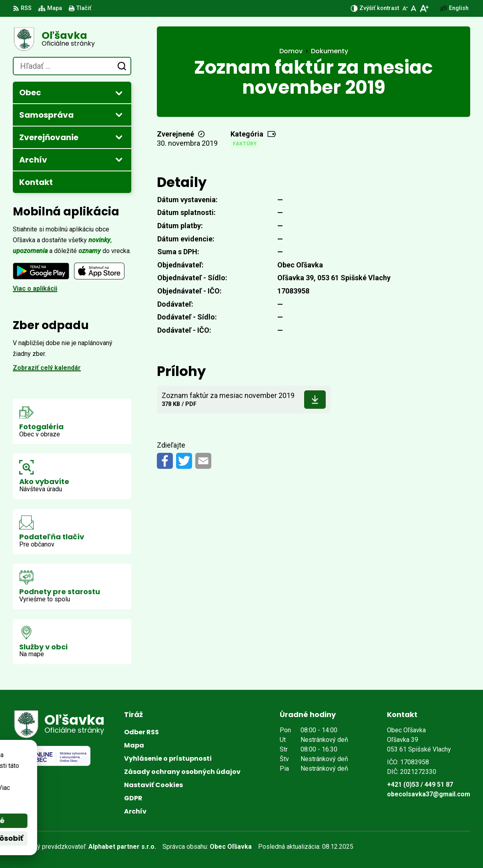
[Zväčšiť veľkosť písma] (424, 8)
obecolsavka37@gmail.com (429, 794)
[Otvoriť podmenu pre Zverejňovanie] (119, 137)
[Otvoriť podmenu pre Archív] (119, 159)
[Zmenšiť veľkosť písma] (405, 8)
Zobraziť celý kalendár (47, 368)
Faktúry (245, 144)
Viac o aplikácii (35, 288)
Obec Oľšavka (231, 847)
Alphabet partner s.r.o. (122, 847)
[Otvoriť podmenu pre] (119, 93)
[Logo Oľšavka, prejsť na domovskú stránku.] (72, 39)
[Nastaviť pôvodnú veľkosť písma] (414, 8)
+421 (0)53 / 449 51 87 (420, 785)
